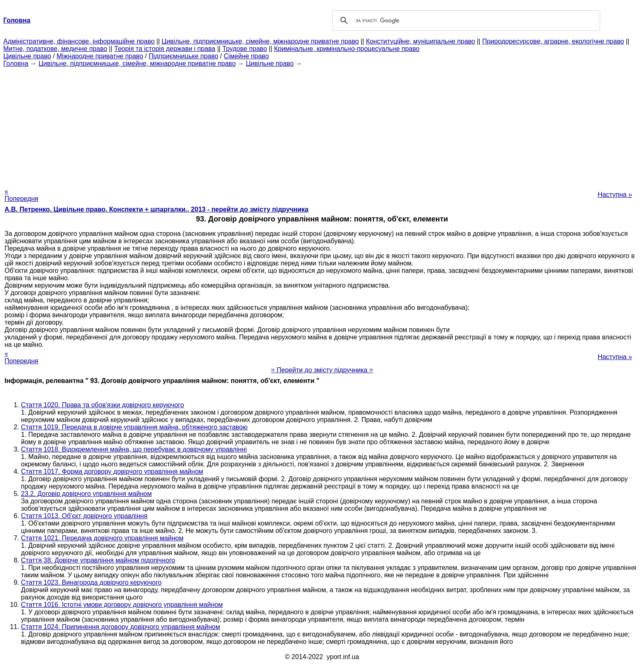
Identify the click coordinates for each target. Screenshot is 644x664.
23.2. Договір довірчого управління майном (86, 494)
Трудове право (245, 49)
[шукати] (465, 21)
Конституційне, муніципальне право (421, 41)
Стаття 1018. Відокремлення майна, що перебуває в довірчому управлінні (134, 449)
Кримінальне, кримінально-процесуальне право (347, 49)
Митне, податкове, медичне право (55, 49)
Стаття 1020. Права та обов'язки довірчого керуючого (102, 405)
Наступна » (615, 195)
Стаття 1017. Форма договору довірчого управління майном (112, 471)
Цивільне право (27, 56)
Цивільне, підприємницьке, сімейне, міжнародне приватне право (260, 41)
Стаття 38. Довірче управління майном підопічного (98, 560)
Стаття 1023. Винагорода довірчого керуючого (91, 582)
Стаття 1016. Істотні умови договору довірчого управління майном (122, 605)
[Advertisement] (322, 125)
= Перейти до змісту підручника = (322, 370)
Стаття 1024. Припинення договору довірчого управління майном (121, 627)
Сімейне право (246, 56)
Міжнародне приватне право (100, 56)
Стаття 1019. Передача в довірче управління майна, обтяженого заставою (134, 427)
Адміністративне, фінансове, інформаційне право (79, 41)
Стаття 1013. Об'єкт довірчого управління (84, 516)
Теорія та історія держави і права (165, 49)
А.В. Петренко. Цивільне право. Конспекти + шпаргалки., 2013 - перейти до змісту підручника (156, 209)
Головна (16, 63)
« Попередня (21, 195)
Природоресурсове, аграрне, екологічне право (553, 41)
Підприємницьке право (184, 56)
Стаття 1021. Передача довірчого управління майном (102, 538)
